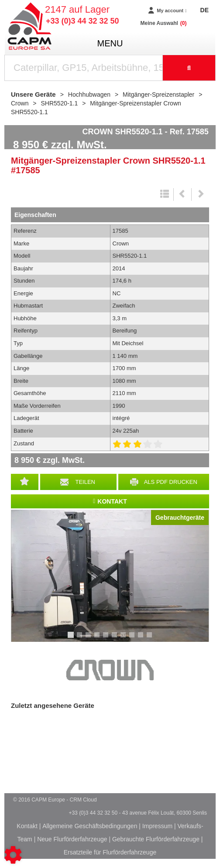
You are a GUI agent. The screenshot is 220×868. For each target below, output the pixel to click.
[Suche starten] (189, 68)
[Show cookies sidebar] (13, 855)
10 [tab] (152, 639)
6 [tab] (116, 639)
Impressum (157, 826)
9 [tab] (142, 639)
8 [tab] (133, 639)
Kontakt (27, 826)
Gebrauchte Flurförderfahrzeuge (156, 839)
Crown (110, 670)
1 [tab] (72, 639)
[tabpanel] (110, 576)
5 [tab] (107, 639)
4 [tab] (98, 639)
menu (110, 43)
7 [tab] (124, 639)
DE (205, 10)
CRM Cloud (83, 800)
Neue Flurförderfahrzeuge (72, 839)
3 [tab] (89, 639)
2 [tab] (81, 639)
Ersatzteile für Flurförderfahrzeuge (110, 852)
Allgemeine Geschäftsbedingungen (90, 826)
